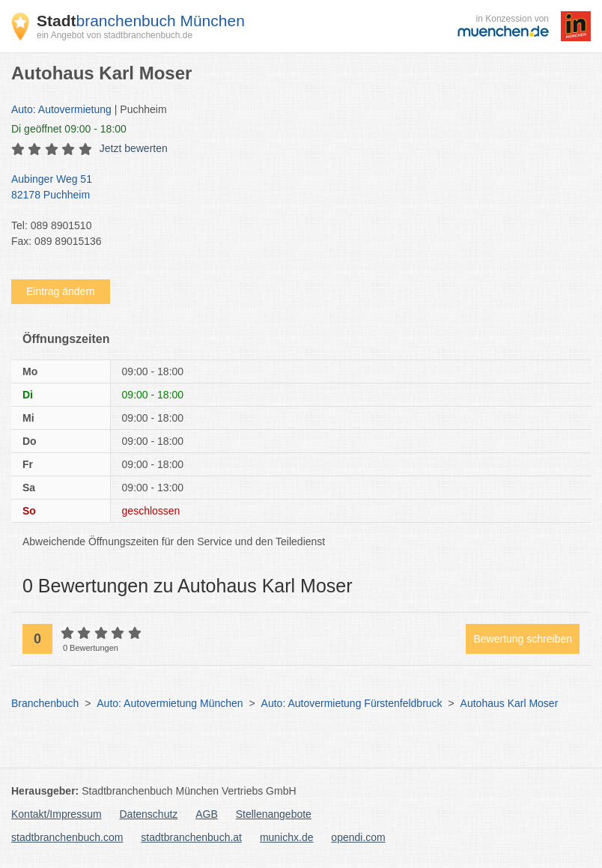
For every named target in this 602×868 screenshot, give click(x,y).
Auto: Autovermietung (61, 109)
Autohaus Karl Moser (510, 703)
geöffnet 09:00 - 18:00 (69, 129)
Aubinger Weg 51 (294, 188)
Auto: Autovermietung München (170, 703)
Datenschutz (149, 814)
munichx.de (287, 837)
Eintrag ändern (61, 291)
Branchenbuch (45, 703)
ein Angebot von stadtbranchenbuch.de (115, 35)
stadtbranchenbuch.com (67, 837)
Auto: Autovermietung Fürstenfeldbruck (352, 703)
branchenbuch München (141, 21)
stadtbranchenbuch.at (191, 837)
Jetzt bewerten (134, 148)
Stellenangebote (274, 814)
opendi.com (358, 837)
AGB (207, 814)
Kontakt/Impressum (57, 814)
